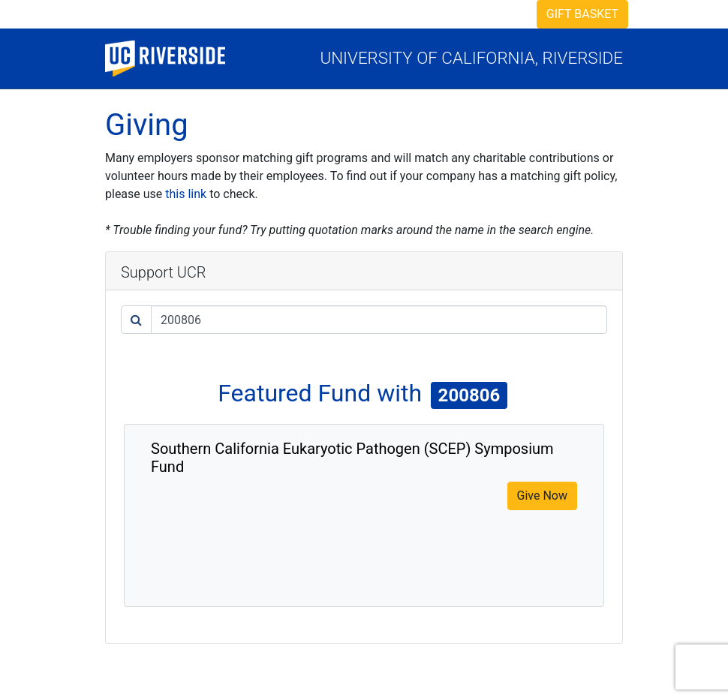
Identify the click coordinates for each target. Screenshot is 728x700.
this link (186, 194)
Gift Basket (582, 14)
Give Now (542, 496)
